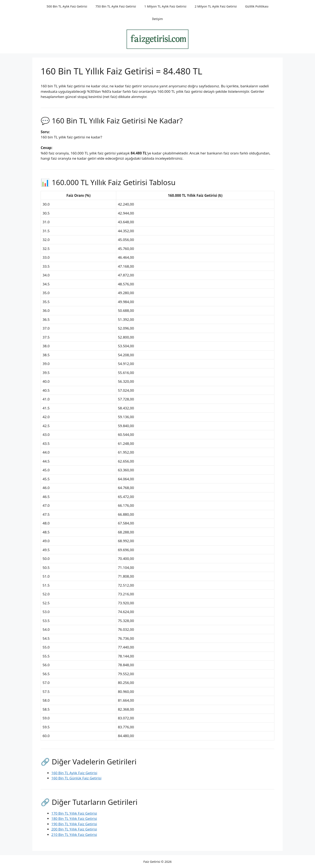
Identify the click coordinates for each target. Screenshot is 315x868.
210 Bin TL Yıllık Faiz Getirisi (74, 835)
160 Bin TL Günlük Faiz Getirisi (76, 778)
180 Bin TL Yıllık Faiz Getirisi (74, 818)
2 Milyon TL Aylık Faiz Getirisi (216, 6)
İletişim (157, 19)
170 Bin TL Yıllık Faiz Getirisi (74, 813)
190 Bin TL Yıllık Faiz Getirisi (74, 824)
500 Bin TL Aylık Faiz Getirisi (67, 6)
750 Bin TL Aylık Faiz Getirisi (116, 6)
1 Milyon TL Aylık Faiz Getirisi (165, 6)
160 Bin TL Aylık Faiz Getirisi (74, 773)
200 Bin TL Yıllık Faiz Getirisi (74, 829)
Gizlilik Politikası (257, 6)
